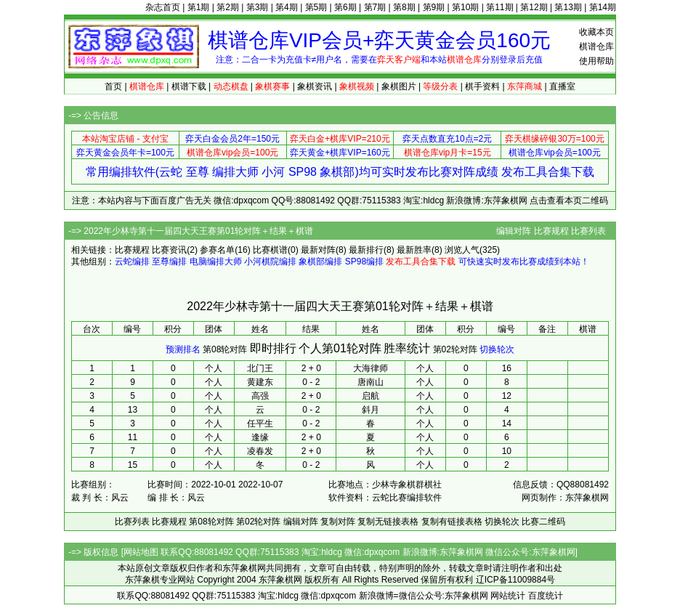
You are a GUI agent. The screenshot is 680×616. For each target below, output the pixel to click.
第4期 (287, 7)
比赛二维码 (543, 522)
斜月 (371, 410)
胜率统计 (407, 348)
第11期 (499, 7)
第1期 (199, 7)
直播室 (562, 86)
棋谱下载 (189, 86)
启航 (371, 396)
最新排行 (366, 250)
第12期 (534, 7)
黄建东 (260, 382)
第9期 (434, 7)
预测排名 (183, 349)
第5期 (316, 7)
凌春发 (260, 451)
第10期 (465, 7)
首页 (113, 86)
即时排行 (273, 348)
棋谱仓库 (596, 46)
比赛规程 (551, 231)
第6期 (345, 7)
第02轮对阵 (455, 349)
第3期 (258, 7)
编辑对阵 (514, 231)
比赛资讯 (169, 250)
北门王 (260, 368)
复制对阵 (338, 522)
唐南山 (371, 382)
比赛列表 (588, 231)
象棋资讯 (315, 86)
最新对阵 (318, 250)
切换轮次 (497, 349)
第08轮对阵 (225, 349)
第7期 (375, 7)
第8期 (404, 7)
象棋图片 (399, 86)
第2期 (228, 7)
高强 (260, 396)
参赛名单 (217, 250)
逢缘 (260, 437)
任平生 (260, 423)
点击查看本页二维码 (569, 200)
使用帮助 (596, 61)
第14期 (603, 7)
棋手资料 (482, 86)
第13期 (568, 7)
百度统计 (546, 596)
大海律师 (371, 368)
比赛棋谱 (270, 250)
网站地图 (141, 552)
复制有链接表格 (452, 522)
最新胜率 (414, 250)
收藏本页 (596, 32)
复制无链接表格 (388, 522)
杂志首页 (163, 7)
